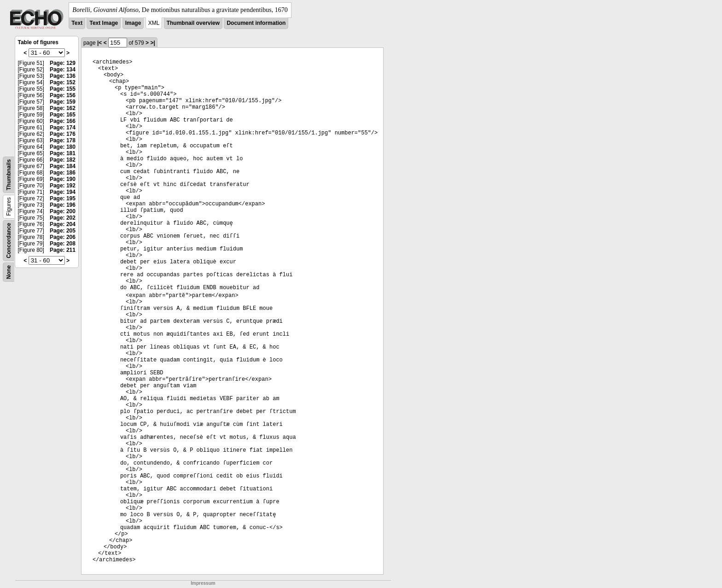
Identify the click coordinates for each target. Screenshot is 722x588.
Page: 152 (63, 82)
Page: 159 (63, 102)
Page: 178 (63, 140)
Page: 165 (63, 115)
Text (77, 23)
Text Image (104, 23)
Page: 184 (63, 166)
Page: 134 (63, 70)
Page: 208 (63, 244)
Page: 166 (63, 121)
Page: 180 (63, 147)
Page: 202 (63, 218)
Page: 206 (63, 237)
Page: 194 (63, 192)
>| (152, 43)
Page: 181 (63, 153)
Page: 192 (63, 186)
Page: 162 (63, 108)
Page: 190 (63, 179)
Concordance (9, 241)
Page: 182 (63, 160)
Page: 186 (63, 173)
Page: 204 (63, 224)
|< (99, 43)
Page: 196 (63, 205)
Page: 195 (63, 198)
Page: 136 (63, 76)
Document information (256, 23)
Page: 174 (63, 128)
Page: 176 (63, 134)
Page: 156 (63, 95)
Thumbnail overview (193, 23)
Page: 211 (63, 250)
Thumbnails (9, 175)
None (9, 272)
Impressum (203, 583)
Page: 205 (63, 231)
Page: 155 (63, 89)
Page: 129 (63, 63)
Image (133, 23)
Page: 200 (63, 211)
